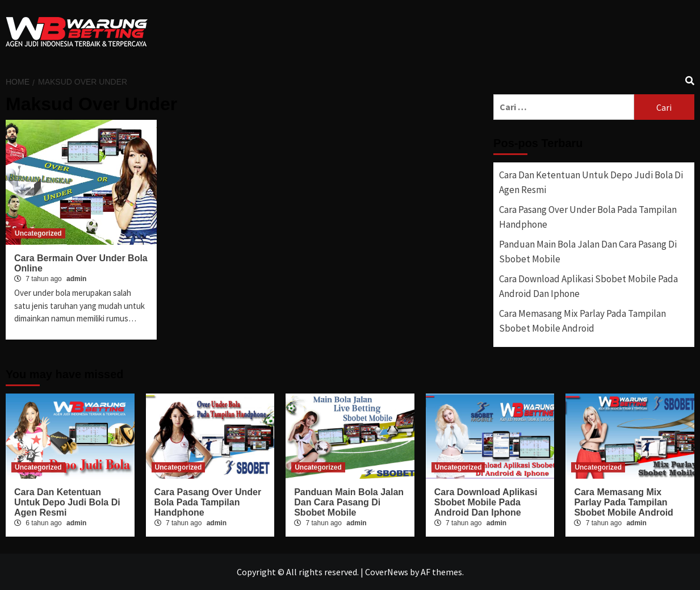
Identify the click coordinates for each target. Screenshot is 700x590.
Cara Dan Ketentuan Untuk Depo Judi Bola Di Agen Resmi (591, 182)
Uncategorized (38, 233)
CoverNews (387, 572)
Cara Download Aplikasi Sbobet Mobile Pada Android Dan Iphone (588, 286)
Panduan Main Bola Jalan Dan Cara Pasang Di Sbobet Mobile (588, 252)
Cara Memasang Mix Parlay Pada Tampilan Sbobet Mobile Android (582, 321)
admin (76, 279)
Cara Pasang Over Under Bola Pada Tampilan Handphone (588, 217)
